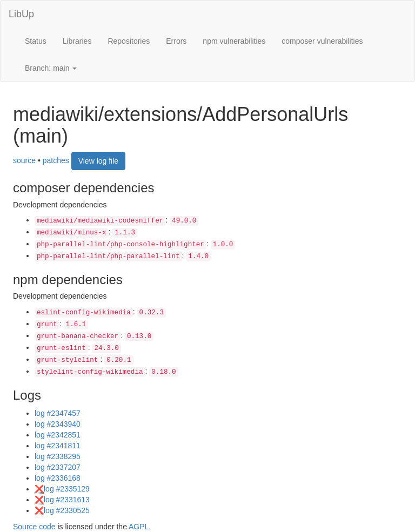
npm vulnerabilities (234, 41)
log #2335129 (67, 489)
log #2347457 (58, 413)
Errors (176, 41)
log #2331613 (67, 500)
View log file (98, 161)
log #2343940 (58, 424)
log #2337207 (58, 467)
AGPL (139, 527)
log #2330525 (67, 510)
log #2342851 (58, 435)
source (24, 160)
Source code (34, 527)
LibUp (21, 14)
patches (56, 160)
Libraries (77, 41)
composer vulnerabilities (322, 41)
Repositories (129, 41)
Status (36, 41)
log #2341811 (58, 446)
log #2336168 (58, 478)
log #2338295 (58, 456)
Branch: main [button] (51, 68)
